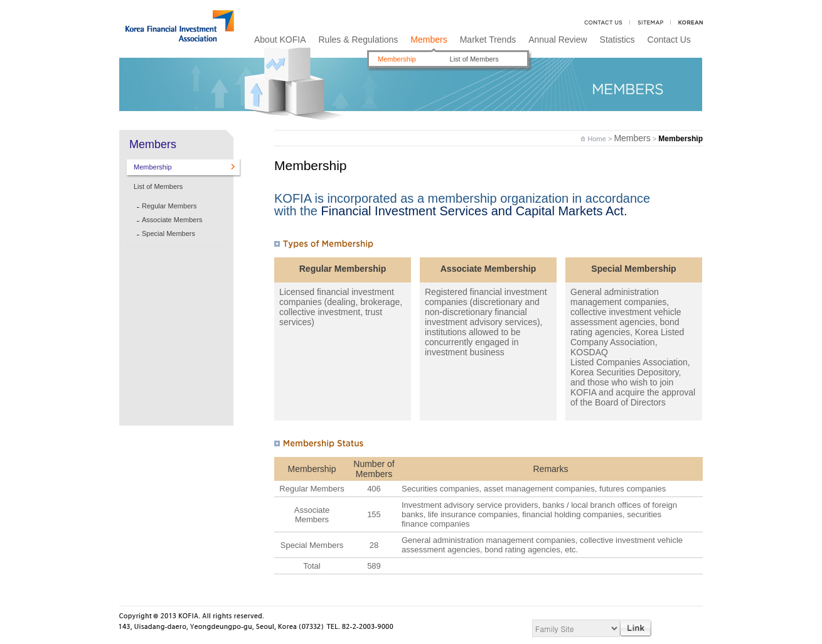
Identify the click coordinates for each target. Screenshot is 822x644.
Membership (397, 59)
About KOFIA (280, 40)
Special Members (168, 233)
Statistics (617, 40)
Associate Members (172, 220)
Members (429, 40)
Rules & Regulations (358, 40)
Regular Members (169, 206)
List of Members (474, 59)
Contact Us (669, 40)
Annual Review (558, 40)
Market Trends (488, 40)
